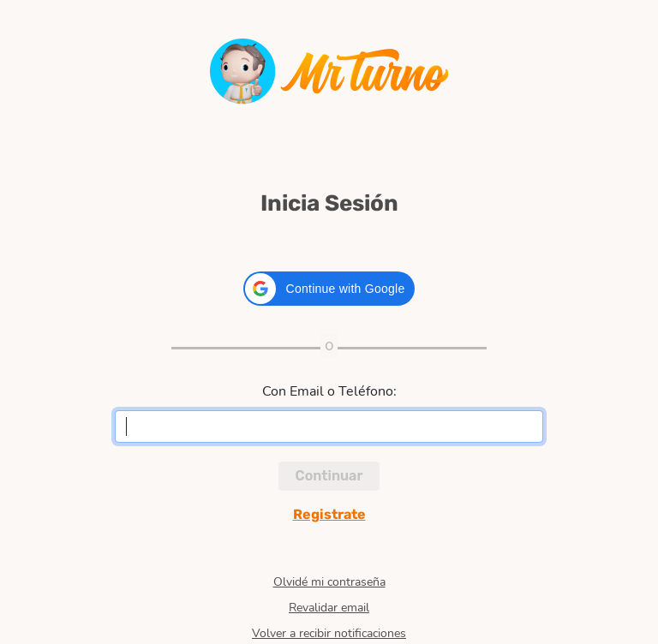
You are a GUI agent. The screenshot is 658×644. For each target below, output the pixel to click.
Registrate (329, 514)
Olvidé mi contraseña (329, 582)
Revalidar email (329, 608)
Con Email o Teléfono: (329, 391)
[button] (329, 289)
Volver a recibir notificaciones (329, 634)
